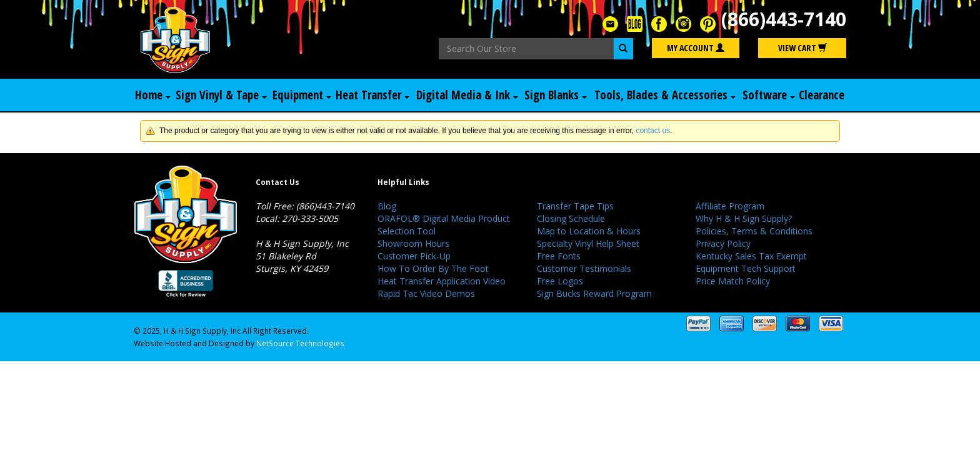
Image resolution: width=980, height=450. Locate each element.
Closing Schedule (571, 218)
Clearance (822, 95)
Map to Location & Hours (589, 231)
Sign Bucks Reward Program (594, 293)
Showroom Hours (413, 243)
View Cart (802, 48)
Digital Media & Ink (467, 95)
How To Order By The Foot (433, 268)
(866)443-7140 (784, 19)
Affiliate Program (730, 206)
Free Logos (560, 281)
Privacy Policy (723, 243)
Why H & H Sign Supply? (744, 218)
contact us (653, 131)
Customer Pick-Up (414, 256)
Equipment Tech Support (746, 268)
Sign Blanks (556, 95)
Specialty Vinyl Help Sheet (588, 243)
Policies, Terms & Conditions (754, 231)
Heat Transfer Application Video (442, 281)
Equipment (302, 95)
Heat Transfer (372, 95)
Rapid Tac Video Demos (426, 293)
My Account (696, 48)
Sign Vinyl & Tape (221, 95)
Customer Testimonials (584, 268)
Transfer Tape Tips (575, 206)
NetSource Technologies (300, 343)
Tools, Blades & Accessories (665, 95)
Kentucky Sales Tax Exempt (751, 256)
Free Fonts (559, 256)
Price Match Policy (733, 281)
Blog (387, 206)
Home (153, 95)
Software (769, 95)
